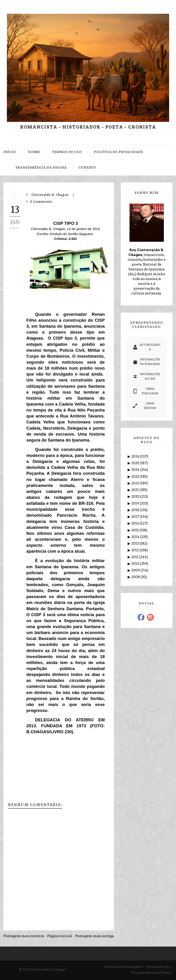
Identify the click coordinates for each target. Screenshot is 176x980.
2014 (136, 537)
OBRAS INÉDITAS (144, 406)
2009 (136, 570)
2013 (135, 544)
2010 (136, 564)
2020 (136, 497)
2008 (136, 577)
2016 (136, 523)
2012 (135, 550)
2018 (136, 510)
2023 (136, 477)
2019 (136, 503)
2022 (136, 483)
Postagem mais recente (24, 936)
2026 (136, 456)
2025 (136, 463)
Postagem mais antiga (95, 936)
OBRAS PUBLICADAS (146, 391)
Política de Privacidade (123, 967)
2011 (135, 557)
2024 (136, 470)
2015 (135, 530)
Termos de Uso (158, 967)
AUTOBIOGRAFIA (147, 347)
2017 (136, 517)
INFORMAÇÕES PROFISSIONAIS (146, 362)
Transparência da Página (151, 972)
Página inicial (60, 936)
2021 (135, 490)
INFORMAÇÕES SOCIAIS (146, 376)
